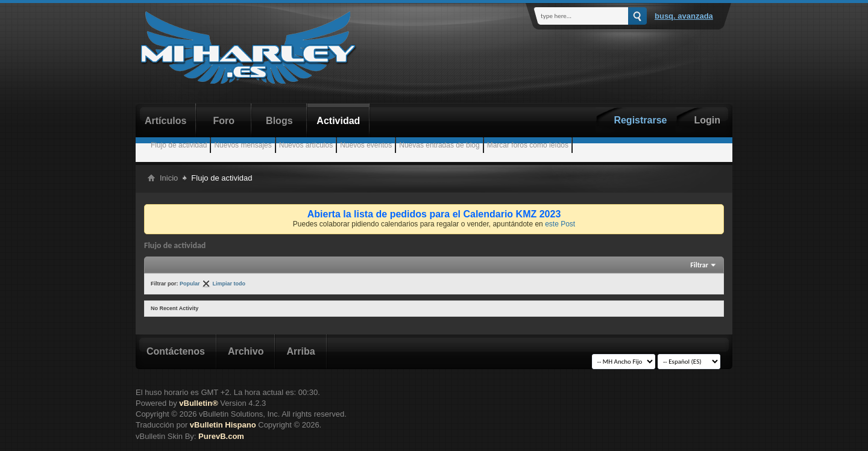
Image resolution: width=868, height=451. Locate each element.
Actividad (338, 121)
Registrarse (640, 120)
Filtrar (699, 265)
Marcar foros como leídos (528, 145)
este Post (560, 224)
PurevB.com (221, 436)
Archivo (246, 351)
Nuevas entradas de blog (439, 145)
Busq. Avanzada (684, 16)
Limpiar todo (229, 284)
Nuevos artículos (306, 145)
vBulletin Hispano (223, 425)
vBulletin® (198, 403)
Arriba (300, 351)
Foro (224, 121)
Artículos (165, 121)
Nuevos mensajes (243, 145)
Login (707, 120)
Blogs (279, 121)
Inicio (169, 178)
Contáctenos (176, 351)
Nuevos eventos (366, 145)
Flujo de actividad (179, 145)
